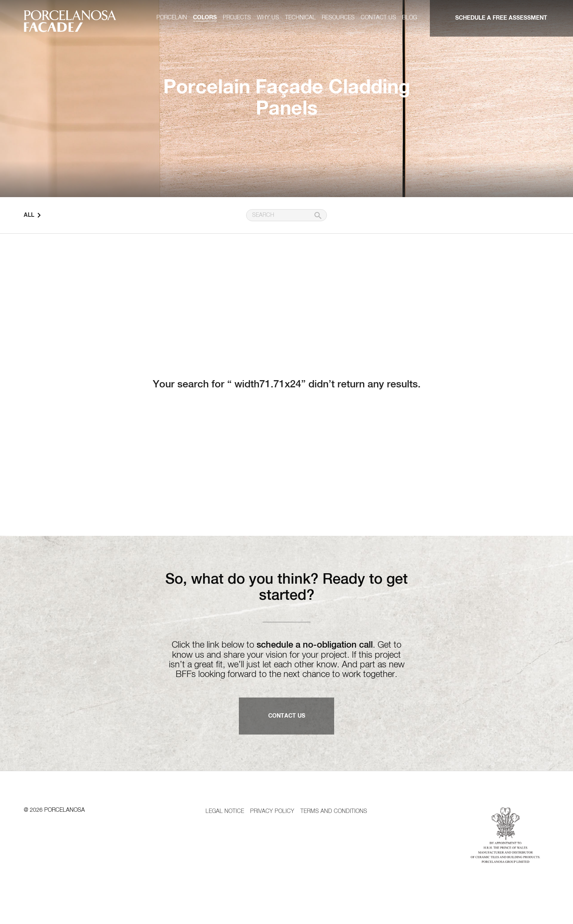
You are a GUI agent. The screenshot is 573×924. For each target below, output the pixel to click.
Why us (268, 18)
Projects (237, 18)
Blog (410, 18)
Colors (205, 18)
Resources (338, 18)
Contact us (378, 18)
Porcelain (172, 18)
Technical (300, 18)
